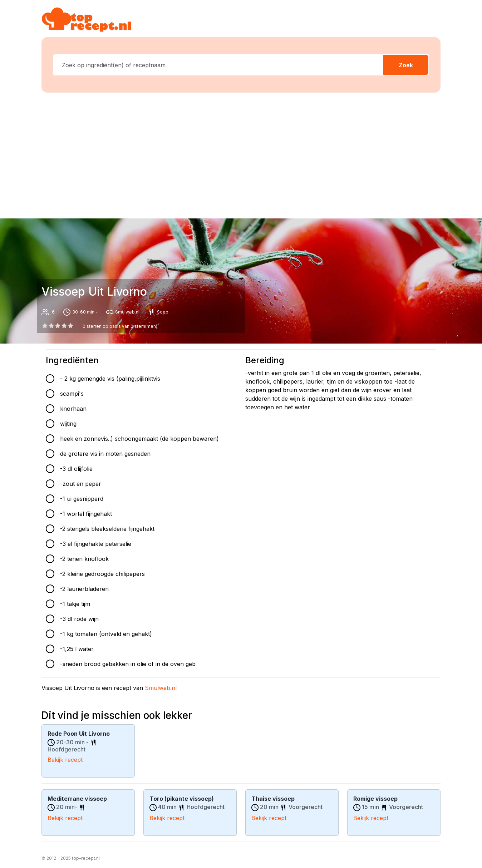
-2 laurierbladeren (84, 589)
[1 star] (51, 326)
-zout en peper (81, 484)
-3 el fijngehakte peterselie (96, 544)
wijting (68, 424)
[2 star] (58, 326)
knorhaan (73, 409)
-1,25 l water (77, 649)
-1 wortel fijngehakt (86, 514)
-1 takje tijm (75, 604)
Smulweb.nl (127, 312)
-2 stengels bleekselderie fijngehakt (107, 529)
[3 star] (64, 326)
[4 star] (71, 326)
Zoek (406, 65)
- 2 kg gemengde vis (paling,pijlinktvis (110, 379)
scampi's (72, 394)
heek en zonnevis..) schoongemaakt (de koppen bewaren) (139, 439)
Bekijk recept (65, 759)
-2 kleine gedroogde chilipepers (102, 574)
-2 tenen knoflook (84, 559)
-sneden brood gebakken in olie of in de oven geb (128, 664)
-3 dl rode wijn (79, 619)
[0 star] (45, 326)
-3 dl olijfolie (76, 469)
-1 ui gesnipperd (82, 499)
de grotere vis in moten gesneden (105, 454)
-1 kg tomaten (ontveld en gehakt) (106, 634)
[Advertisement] (245, 154)
